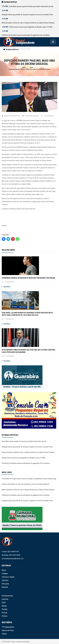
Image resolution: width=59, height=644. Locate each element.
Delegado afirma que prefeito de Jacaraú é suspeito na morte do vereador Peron (27, 15)
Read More (6, 287)
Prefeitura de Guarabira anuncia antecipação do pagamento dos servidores (26, 35)
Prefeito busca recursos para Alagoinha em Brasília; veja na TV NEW (31, 27)
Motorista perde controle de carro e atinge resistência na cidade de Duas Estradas (28, 23)
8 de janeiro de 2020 (30, 116)
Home (24, 67)
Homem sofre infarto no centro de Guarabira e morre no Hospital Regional (25, 484)
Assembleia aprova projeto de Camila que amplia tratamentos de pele (31, 6)
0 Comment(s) (47, 116)
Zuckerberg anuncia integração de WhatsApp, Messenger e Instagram (28, 278)
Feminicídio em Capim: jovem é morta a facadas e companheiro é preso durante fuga (29, 479)
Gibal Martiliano (15, 116)
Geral (31, 67)
